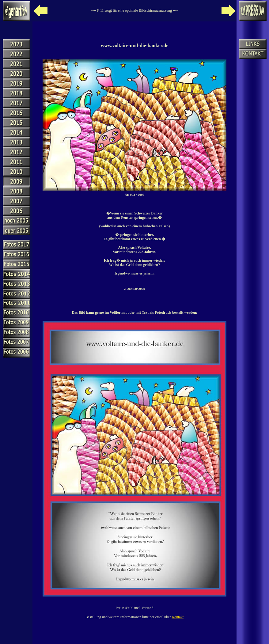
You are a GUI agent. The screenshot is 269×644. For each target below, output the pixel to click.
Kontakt (178, 617)
